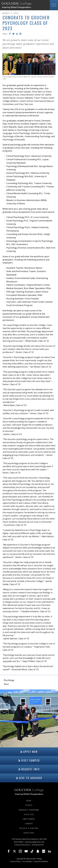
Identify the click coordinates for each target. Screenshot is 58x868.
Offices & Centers (29, 828)
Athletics (29, 814)
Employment (29, 819)
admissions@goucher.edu (35, 842)
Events (29, 805)
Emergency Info (38, 845)
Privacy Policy (15, 861)
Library (29, 824)
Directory (29, 833)
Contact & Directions (22, 845)
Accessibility (27, 861)
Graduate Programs (29, 810)
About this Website (41, 861)
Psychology (9, 680)
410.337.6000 (18, 842)
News (6, 684)
